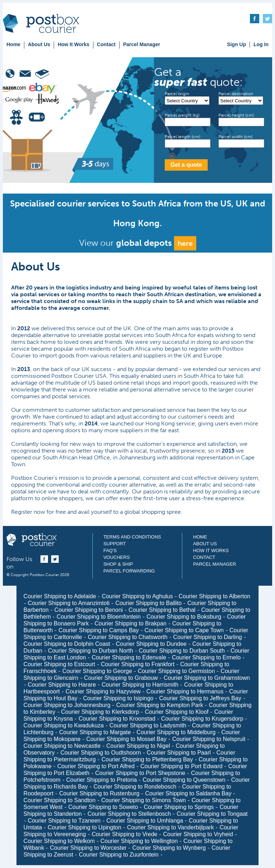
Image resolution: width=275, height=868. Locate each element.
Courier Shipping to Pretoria (102, 780)
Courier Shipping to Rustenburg (99, 793)
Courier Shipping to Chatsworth (127, 637)
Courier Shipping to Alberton (214, 596)
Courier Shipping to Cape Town (184, 630)
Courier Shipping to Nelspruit (209, 739)
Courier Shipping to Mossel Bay (126, 739)
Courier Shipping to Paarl (179, 753)
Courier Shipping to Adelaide (60, 596)
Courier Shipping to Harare (62, 685)
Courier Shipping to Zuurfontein (119, 855)
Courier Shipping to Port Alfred (96, 766)
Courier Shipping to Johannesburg (67, 705)
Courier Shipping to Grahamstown (207, 678)
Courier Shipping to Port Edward (181, 766)
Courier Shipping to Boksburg (184, 617)
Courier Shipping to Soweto (103, 807)
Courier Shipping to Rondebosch (135, 787)
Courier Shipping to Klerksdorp (100, 712)
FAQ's (110, 550)
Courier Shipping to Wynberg (169, 848)
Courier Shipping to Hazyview (103, 691)
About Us (39, 44)
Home (13, 44)
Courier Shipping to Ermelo (206, 657)
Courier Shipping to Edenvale (129, 657)
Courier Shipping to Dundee (151, 644)
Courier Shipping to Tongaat (212, 814)
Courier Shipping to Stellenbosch (129, 814)
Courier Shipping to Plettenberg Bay (147, 759)
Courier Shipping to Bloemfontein (99, 617)
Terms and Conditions (132, 537)
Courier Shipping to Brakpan (131, 623)
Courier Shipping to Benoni (89, 610)
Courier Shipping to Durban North (90, 651)
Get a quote (186, 165)
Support (115, 544)
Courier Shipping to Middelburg (176, 732)
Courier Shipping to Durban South (182, 651)
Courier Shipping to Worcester (88, 848)
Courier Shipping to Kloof (177, 712)
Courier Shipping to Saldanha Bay (188, 793)
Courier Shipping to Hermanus (185, 691)
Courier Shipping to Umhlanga (145, 821)
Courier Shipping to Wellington (139, 841)
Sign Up (237, 44)
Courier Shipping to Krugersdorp (202, 719)
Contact (106, 44)
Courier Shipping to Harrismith (140, 685)
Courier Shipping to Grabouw (121, 678)
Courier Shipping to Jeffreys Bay (200, 698)
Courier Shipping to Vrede (125, 834)
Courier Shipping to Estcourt (59, 664)
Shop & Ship (118, 564)
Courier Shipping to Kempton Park (160, 705)
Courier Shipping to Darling (208, 637)
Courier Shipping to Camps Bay (98, 630)
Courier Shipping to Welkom (59, 841)
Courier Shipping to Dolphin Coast (67, 644)
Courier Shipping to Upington (84, 827)
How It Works (73, 44)
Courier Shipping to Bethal (162, 610)
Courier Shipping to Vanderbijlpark (171, 827)
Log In (261, 44)
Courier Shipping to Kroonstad (117, 719)
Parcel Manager (142, 44)
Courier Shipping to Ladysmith (148, 725)
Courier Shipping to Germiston (176, 671)
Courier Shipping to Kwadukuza (64, 725)
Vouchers (117, 557)
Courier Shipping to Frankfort (138, 664)
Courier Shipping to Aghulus (137, 596)
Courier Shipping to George (97, 671)
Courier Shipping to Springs (179, 807)
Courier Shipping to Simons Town (144, 800)
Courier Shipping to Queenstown (184, 780)
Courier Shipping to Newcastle (62, 746)
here (185, 243)
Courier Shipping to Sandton (60, 800)
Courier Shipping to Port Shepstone (140, 773)
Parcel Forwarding (129, 571)
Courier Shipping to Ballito (148, 603)
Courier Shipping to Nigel (138, 746)
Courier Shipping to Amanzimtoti (69, 603)
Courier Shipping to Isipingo (118, 698)
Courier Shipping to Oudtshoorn (101, 753)
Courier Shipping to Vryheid (198, 834)
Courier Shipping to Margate (95, 732)
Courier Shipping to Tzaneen (64, 821)
